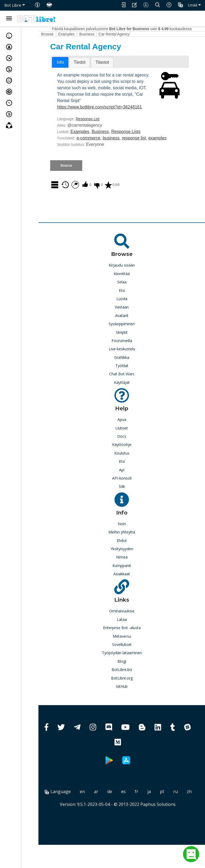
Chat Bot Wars (131, 391)
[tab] (78, 62)
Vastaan (131, 324)
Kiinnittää (131, 290)
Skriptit (131, 349)
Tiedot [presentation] (97, 62)
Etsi (131, 307)
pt (184, 808)
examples (84, 157)
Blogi (131, 678)
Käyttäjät (131, 399)
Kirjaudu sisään (131, 282)
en (105, 808)
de (132, 808)
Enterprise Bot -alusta (131, 644)
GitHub (131, 703)
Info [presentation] (78, 62)
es (146, 808)
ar (119, 808)
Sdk (131, 503)
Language (80, 808)
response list (152, 151)
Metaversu (131, 653)
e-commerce (106, 151)
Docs (131, 453)
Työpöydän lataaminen (131, 670)
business (129, 151)
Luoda (131, 316)
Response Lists (143, 144)
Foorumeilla (131, 357)
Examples (97, 144)
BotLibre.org (131, 695)
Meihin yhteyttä (131, 549)
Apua (131, 436)
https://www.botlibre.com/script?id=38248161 (117, 120)
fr (159, 808)
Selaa (131, 299)
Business (118, 144)
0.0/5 (130, 204)
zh (133, 815)
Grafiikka (131, 374)
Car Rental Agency (132, 34)
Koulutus (131, 470)
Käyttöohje (131, 461)
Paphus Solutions (167, 827)
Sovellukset (131, 661)
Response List (105, 132)
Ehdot (131, 557)
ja (172, 808)
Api (131, 487)
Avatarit (131, 332)
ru (120, 815)
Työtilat (131, 382)
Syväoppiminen (131, 341)
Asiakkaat (131, 591)
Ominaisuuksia (131, 628)
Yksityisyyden (131, 566)
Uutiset (131, 445)
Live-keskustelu (131, 366)
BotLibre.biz (131, 686)
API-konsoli (131, 495)
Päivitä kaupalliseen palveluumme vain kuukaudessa (131, 29)
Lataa (131, 636)
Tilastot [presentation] (120, 62)
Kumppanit (131, 582)
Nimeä (131, 574)
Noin (131, 541)
